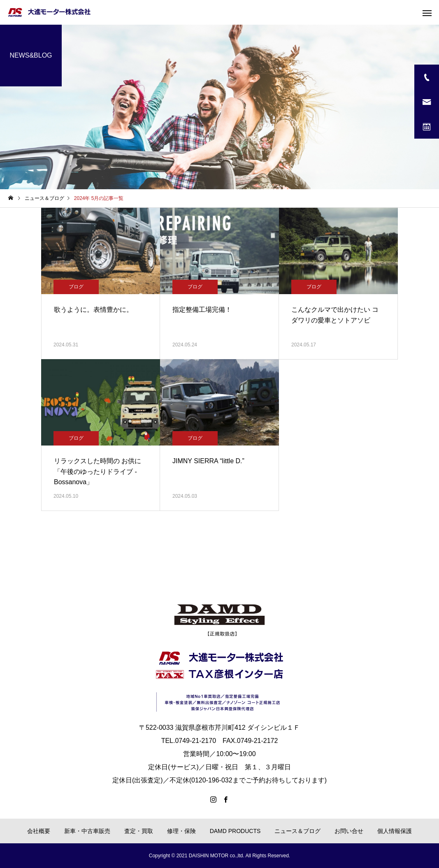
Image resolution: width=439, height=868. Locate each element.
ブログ (76, 287)
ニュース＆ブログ (297, 831)
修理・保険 (181, 831)
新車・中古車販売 (87, 831)
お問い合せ (349, 831)
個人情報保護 (395, 831)
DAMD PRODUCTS (235, 831)
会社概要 (39, 831)
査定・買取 (139, 831)
